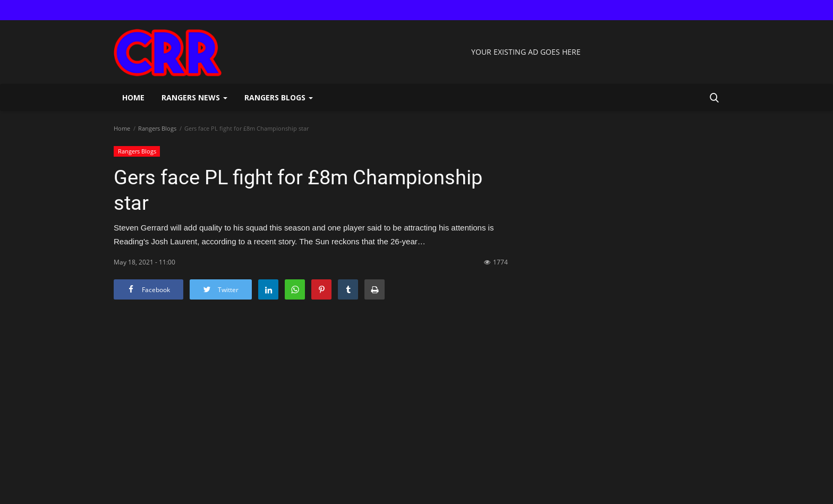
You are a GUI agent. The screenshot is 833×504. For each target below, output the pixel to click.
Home (133, 97)
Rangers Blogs (157, 128)
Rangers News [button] (194, 97)
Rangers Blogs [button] (279, 97)
